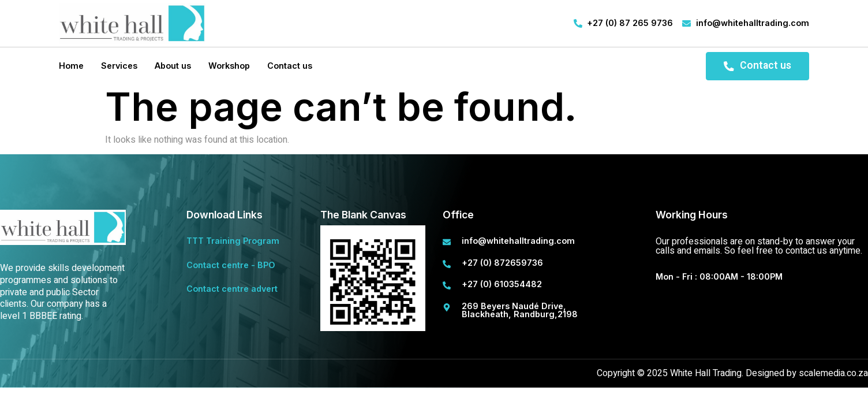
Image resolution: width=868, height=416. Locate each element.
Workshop (229, 66)
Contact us (290, 66)
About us (173, 66)
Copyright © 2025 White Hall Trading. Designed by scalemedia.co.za (732, 373)
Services (119, 66)
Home (71, 66)
